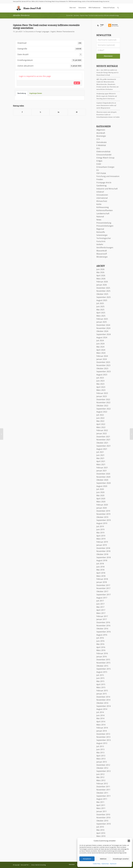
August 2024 (102, 338)
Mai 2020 (100, 496)
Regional (100, 229)
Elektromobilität (103, 152)
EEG (98, 149)
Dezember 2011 (103, 787)
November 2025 (103, 291)
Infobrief (100, 192)
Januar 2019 (102, 545)
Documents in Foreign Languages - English (41, 32)
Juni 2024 (100, 344)
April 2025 (101, 313)
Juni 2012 (100, 774)
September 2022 (104, 409)
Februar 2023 (102, 393)
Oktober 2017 (102, 592)
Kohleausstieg (103, 207)
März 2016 (101, 650)
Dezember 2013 (103, 734)
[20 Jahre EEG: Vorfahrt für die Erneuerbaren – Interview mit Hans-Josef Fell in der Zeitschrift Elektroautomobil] (131, 434)
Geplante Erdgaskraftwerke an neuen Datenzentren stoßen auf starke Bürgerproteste (106, 105)
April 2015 (101, 685)
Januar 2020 (102, 508)
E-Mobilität (101, 145)
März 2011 (101, 808)
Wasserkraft (102, 251)
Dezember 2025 (103, 288)
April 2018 (101, 573)
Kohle (99, 204)
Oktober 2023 (102, 369)
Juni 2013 (100, 750)
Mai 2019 (100, 533)
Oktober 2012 (102, 768)
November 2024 (103, 328)
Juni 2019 (100, 530)
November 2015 (103, 663)
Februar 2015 (102, 691)
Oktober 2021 (102, 443)
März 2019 (101, 539)
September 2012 (104, 771)
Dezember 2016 (103, 623)
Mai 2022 (100, 421)
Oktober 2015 (102, 666)
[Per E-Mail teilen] (77, 112)
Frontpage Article (104, 183)
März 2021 (101, 465)
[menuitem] (73, 8)
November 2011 (103, 790)
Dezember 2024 (103, 325)
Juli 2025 (100, 304)
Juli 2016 (100, 638)
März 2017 (101, 613)
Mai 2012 (100, 777)
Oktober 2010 (102, 821)
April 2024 (101, 350)
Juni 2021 (100, 455)
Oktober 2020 (102, 480)
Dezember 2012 (103, 765)
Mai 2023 (100, 384)
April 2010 (101, 833)
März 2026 (101, 279)
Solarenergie (102, 235)
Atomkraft (101, 133)
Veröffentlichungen (105, 248)
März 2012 (101, 781)
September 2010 (104, 824)
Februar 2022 (102, 431)
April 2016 (101, 647)
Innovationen (102, 195)
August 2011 (102, 799)
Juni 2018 (100, 567)
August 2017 (102, 598)
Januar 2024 (102, 359)
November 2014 (103, 700)
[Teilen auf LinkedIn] (59, 112)
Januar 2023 (102, 396)
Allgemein (101, 130)
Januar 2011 (102, 812)
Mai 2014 (100, 719)
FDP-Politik (101, 173)
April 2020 (101, 499)
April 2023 (101, 387)
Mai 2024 (100, 347)
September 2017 (104, 595)
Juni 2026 (100, 270)
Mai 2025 (100, 310)
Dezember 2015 (103, 660)
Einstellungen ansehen (121, 859)
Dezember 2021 (103, 437)
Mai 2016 (100, 644)
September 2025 (104, 297)
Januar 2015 (102, 694)
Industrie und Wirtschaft (107, 189)
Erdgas (99, 161)
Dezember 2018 (103, 548)
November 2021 (103, 440)
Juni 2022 (100, 418)
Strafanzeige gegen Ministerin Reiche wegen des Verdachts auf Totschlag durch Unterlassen (107, 96)
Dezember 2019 (103, 511)
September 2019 (104, 520)
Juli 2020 (100, 489)
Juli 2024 (100, 341)
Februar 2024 (102, 356)
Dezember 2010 (103, 815)
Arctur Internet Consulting (38, 865)
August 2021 (102, 449)
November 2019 (103, 514)
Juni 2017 (100, 604)
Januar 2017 (102, 619)
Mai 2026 (100, 273)
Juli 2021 (100, 452)
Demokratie (102, 142)
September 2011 (104, 796)
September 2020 (104, 483)
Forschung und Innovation (108, 176)
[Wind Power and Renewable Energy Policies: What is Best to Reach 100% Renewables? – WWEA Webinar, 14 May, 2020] (2, 434)
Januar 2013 (102, 762)
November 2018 (103, 551)
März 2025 (101, 316)
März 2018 (101, 576)
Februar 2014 (102, 728)
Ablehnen (103, 859)
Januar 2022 (102, 434)
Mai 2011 (100, 802)
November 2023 (103, 366)
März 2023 (101, 390)
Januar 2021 (102, 471)
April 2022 (101, 424)
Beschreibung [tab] (22, 93)
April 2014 (101, 722)
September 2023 (104, 372)
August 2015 (102, 672)
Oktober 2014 (102, 703)
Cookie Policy (97, 864)
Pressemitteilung (104, 223)
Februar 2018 (102, 579)
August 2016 (102, 635)
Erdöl (99, 164)
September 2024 (104, 335)
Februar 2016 (102, 654)
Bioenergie (101, 136)
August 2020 (102, 486)
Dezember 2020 (103, 474)
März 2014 (101, 725)
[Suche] (118, 8)
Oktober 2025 (102, 294)
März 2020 (101, 502)
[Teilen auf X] (40, 112)
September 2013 (104, 740)
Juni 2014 (100, 716)
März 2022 (101, 427)
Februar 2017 (102, 616)
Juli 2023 (100, 378)
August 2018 (102, 561)
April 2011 (101, 805)
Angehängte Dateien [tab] (36, 93)
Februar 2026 (102, 282)
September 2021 (104, 446)
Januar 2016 (102, 657)
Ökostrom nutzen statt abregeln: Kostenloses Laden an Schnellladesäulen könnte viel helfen (108, 115)
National (100, 217)
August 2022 (102, 412)
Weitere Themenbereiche (65, 32)
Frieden (100, 180)
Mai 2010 (100, 830)
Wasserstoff (102, 254)
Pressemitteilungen (105, 226)
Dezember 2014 (103, 697)
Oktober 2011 (102, 793)
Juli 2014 (100, 712)
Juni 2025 (100, 307)
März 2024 (101, 353)
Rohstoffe (101, 232)
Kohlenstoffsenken (105, 211)
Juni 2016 (100, 641)
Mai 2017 (100, 607)
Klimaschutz (102, 201)
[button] (129, 841)
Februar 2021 (102, 468)
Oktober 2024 (102, 331)
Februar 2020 (102, 505)
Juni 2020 (100, 492)
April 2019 (101, 536)
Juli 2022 (100, 415)
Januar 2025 (102, 322)
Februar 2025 (102, 319)
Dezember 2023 (103, 362)
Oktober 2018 (102, 554)
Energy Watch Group (105, 158)
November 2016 (103, 626)
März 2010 (101, 836)
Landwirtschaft (103, 214)
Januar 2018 (102, 582)
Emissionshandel (104, 155)
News (99, 220)
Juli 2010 (100, 827)
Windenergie (102, 257)
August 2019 (102, 523)
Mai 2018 (100, 570)
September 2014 (104, 706)
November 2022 (103, 403)
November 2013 (103, 737)
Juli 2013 (100, 747)
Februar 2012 (102, 784)
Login (77, 83)
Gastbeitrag (101, 186)
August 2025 (102, 300)
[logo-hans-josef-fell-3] (29, 8)
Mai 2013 (100, 753)
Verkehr (100, 245)
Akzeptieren (87, 859)
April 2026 (101, 276)
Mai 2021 (100, 458)
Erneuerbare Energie (105, 167)
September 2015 (104, 669)
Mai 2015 (100, 681)
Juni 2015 (100, 678)
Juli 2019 (100, 527)
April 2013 (101, 756)
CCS (98, 139)
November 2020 (103, 477)
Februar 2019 (102, 542)
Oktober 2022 (102, 406)
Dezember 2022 (103, 400)
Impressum (113, 864)
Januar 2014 (102, 731)
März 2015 (101, 688)
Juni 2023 (100, 381)
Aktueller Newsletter (21, 15)
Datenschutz (105, 864)
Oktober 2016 (102, 629)
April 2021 (101, 461)
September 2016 (104, 632)
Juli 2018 (100, 564)
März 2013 (101, 759)
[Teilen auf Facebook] (22, 112)
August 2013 (102, 743)
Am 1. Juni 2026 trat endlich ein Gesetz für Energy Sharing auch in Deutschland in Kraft (107, 72)
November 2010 (103, 818)
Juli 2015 (100, 675)
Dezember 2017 (103, 585)
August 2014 (102, 709)
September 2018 (104, 558)
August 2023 (102, 375)
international (102, 198)
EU (98, 170)
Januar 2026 (102, 285)
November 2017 (103, 588)
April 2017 (101, 610)
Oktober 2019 (102, 517)
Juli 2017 (100, 601)
